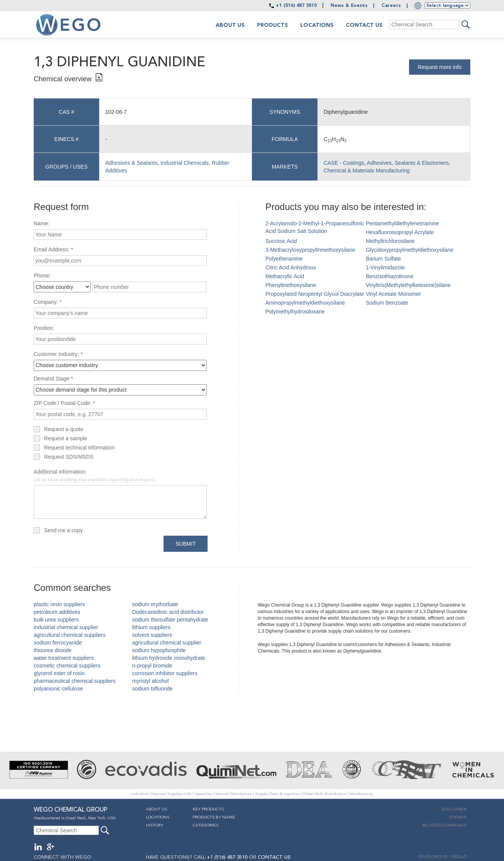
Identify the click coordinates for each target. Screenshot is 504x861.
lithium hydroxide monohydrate (169, 658)
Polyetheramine (284, 259)
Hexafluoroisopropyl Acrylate (400, 232)
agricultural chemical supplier (167, 643)
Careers (391, 6)
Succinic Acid (281, 241)
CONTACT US (274, 857)
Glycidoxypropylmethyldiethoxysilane (410, 250)
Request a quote (64, 429)
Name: (42, 223)
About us (230, 25)
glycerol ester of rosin (59, 673)
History (155, 826)
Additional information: (95, 476)
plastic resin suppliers (59, 604)
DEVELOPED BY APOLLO (442, 857)
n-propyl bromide (152, 666)
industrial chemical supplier (66, 627)
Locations (317, 25)
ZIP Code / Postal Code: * (64, 403)
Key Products (208, 809)
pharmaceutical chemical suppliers (75, 681)
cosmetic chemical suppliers (67, 666)
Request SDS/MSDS (69, 457)
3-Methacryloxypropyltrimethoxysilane (310, 250)
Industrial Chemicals (185, 163)
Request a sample (66, 438)
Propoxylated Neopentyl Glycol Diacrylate (315, 294)
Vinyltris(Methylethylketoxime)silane (408, 285)
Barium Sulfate (383, 259)
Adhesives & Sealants (131, 163)
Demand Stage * (53, 379)
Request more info (440, 67)
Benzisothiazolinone (390, 276)
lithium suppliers (151, 627)
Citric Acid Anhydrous (291, 267)
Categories (205, 826)
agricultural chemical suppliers (70, 635)
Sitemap (457, 818)
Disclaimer (454, 809)
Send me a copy (63, 530)
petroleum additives (57, 612)
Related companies (444, 826)
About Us (156, 809)
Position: (44, 328)
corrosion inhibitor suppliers (165, 673)
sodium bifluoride (152, 689)
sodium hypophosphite (159, 650)
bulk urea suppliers (56, 620)
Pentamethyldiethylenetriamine (402, 223)
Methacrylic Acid (285, 276)
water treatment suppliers (64, 658)
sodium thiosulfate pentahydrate (170, 620)
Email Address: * (53, 249)
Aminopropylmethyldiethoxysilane (305, 303)
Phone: (42, 276)
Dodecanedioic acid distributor (168, 612)
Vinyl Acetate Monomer (393, 294)
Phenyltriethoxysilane (291, 285)
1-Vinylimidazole (385, 267)
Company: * (48, 302)
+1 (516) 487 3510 (296, 6)
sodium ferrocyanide (58, 643)
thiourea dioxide (53, 650)
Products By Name (214, 818)
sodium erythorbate (155, 604)
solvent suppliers (152, 635)
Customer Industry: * (58, 354)
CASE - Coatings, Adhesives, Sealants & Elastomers (386, 163)
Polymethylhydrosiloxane (295, 312)
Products (272, 25)
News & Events (349, 6)
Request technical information (79, 448)
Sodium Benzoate (387, 303)
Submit (186, 544)
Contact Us (364, 25)
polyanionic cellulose (58, 689)
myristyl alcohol (151, 681)
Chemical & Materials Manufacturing (367, 171)
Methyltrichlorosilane (390, 241)
